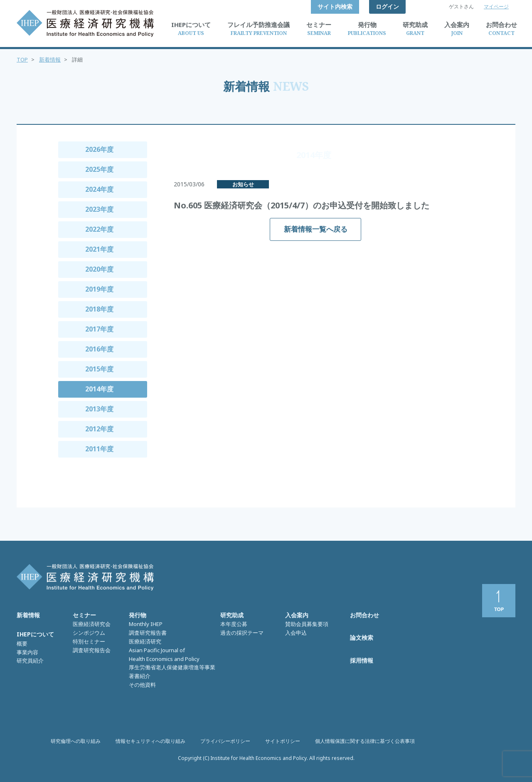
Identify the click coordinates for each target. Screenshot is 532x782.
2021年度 (99, 249)
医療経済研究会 (92, 624)
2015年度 (99, 369)
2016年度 (99, 349)
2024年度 (99, 189)
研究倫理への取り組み (76, 741)
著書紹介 (140, 676)
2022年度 (99, 229)
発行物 (138, 615)
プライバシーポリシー (225, 741)
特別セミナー (89, 641)
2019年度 (99, 289)
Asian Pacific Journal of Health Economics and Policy (164, 655)
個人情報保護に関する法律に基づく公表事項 (365, 741)
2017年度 (99, 329)
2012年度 (99, 429)
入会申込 (296, 633)
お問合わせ (365, 615)
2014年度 (99, 389)
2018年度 (99, 309)
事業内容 (27, 652)
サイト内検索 (335, 6)
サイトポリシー (283, 741)
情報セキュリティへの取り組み (150, 741)
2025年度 (99, 169)
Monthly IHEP (146, 624)
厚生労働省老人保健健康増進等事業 (172, 667)
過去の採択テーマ (242, 633)
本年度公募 (234, 624)
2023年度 (99, 209)
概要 (22, 643)
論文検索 (362, 637)
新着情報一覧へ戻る (316, 229)
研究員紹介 (30, 661)
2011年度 (99, 449)
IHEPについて (35, 634)
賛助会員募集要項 (307, 624)
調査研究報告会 (92, 650)
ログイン (387, 6)
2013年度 (99, 409)
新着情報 (50, 59)
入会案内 (297, 615)
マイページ (496, 6)
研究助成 (232, 615)
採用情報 (362, 660)
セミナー (84, 615)
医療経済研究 (145, 641)
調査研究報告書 (148, 633)
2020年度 (99, 269)
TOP (22, 59)
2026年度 (99, 149)
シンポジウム (89, 633)
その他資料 (142, 685)
